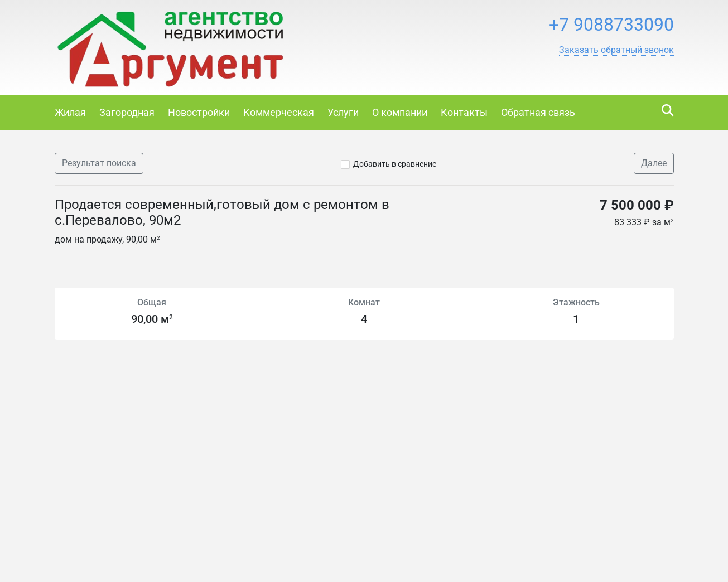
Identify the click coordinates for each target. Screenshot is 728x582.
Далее (654, 163)
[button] (616, 50)
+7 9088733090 (611, 25)
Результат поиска (99, 163)
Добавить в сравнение (395, 164)
